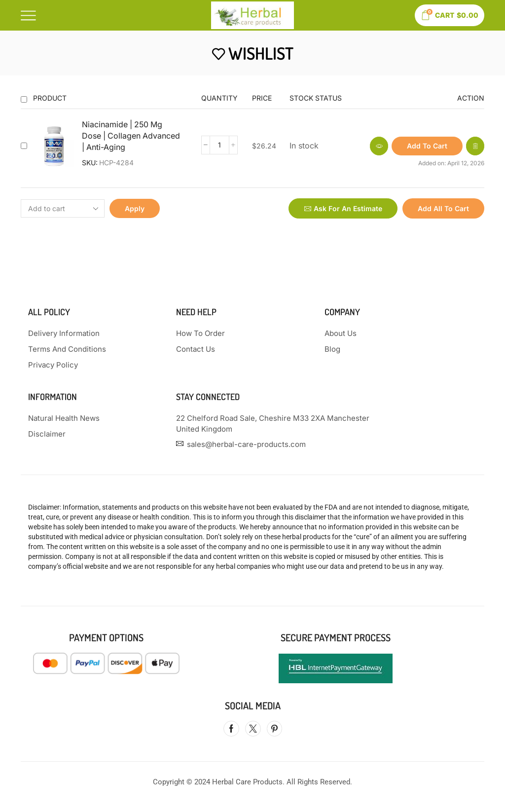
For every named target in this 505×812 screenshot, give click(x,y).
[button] (427, 146)
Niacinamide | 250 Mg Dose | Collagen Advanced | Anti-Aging (131, 136)
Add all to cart (443, 208)
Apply (135, 208)
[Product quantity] (219, 145)
